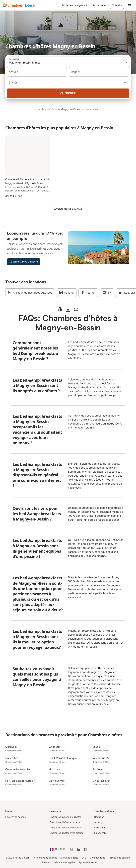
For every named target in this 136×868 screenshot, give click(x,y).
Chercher (68, 93)
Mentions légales (69, 858)
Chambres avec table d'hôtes (66, 817)
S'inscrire (117, 5)
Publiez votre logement (74, 5)
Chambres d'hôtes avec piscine (67, 833)
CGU (84, 858)
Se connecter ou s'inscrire (24, 262)
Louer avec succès (15, 817)
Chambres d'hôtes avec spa (65, 822)
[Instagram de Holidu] (72, 849)
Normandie (100, 827)
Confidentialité (98, 858)
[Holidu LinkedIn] (78, 849)
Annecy (98, 822)
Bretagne (99, 817)
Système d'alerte (88, 862)
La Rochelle (100, 833)
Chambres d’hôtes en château (66, 827)
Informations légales (64, 862)
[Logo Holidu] (19, 5)
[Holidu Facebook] (85, 849)
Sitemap (46, 862)
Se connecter (100, 5)
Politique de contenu (120, 858)
